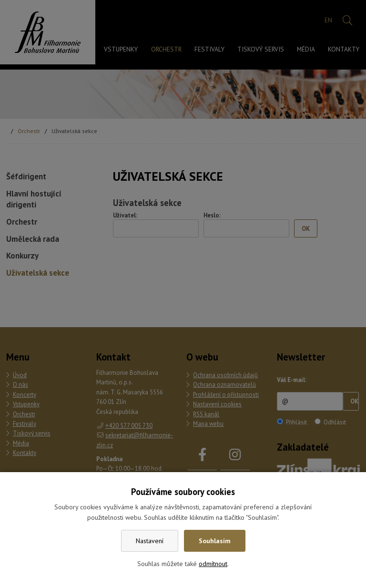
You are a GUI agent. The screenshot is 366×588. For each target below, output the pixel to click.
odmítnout (213, 564)
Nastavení (150, 541)
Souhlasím (215, 541)
